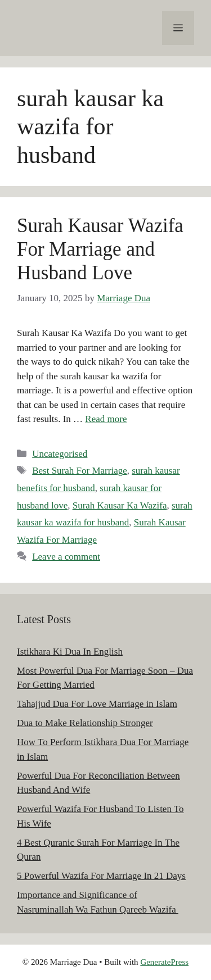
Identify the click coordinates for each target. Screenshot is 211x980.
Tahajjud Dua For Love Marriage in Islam (97, 704)
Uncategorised (60, 454)
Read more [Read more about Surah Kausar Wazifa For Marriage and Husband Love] (106, 419)
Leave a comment (66, 557)
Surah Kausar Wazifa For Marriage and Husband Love (100, 249)
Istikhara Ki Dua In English (70, 652)
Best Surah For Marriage (80, 471)
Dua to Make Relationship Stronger (85, 723)
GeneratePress (164, 962)
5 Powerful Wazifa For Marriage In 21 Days (101, 876)
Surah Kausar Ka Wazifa (120, 505)
